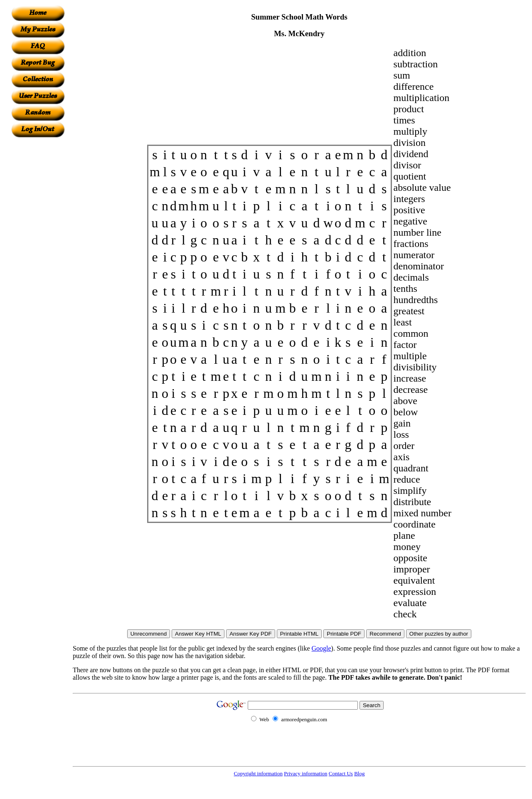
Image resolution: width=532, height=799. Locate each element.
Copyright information (258, 773)
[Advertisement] (38, 262)
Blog (359, 773)
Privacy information (305, 773)
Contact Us (341, 773)
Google (321, 648)
